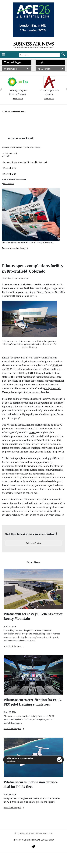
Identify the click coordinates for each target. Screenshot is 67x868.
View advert (18, 99)
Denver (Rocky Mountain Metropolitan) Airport (25, 162)
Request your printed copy (15, 248)
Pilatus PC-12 (10, 168)
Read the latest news (14, 111)
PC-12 (55, 365)
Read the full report (14, 646)
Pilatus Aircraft (10, 153)
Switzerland (9, 183)
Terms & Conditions (22, 840)
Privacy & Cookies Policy (43, 840)
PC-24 (9, 369)
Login (41, 62)
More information (14, 761)
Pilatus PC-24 (10, 174)
